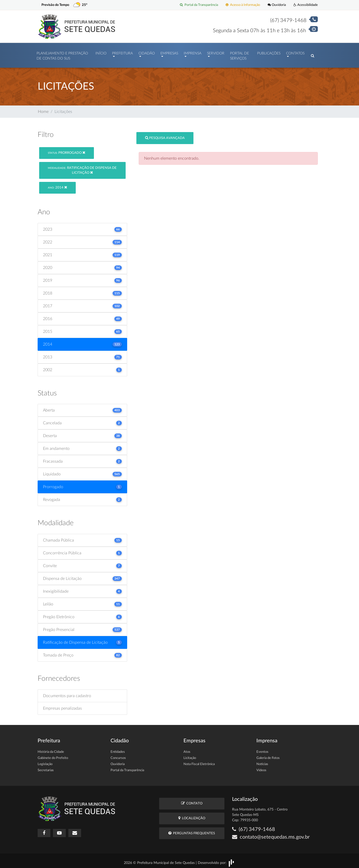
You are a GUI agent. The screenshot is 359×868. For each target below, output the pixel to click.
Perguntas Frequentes (192, 831)
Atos (187, 749)
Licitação (190, 755)
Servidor (216, 52)
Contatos (295, 52)
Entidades (118, 749)
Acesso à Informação (243, 5)
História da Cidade (51, 749)
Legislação (45, 762)
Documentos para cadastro (67, 693)
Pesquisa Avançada (165, 135)
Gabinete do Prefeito (53, 755)
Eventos (262, 749)
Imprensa (193, 52)
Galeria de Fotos (268, 755)
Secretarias (46, 768)
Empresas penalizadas (62, 706)
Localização (192, 816)
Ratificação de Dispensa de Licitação (82, 168)
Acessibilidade (306, 5)
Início (101, 52)
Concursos (118, 755)
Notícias (262, 762)
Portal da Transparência (199, 5)
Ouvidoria (277, 5)
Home (43, 109)
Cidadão (147, 52)
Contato (192, 801)
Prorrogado (67, 150)
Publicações (269, 52)
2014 (57, 185)
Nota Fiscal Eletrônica (199, 762)
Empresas (169, 52)
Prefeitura (122, 52)
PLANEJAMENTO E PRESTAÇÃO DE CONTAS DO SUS (62, 55)
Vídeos (261, 768)
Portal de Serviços (240, 55)
